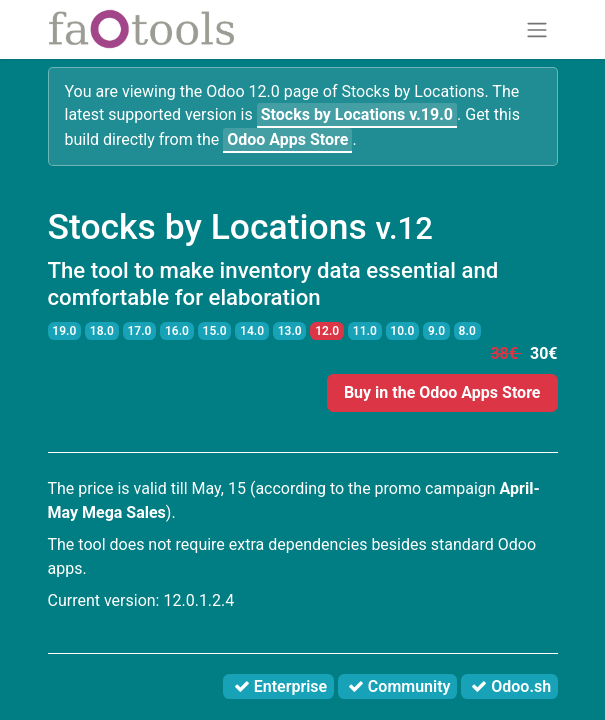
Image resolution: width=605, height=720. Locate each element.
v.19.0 (357, 114)
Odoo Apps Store (287, 139)
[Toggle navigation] (537, 29)
